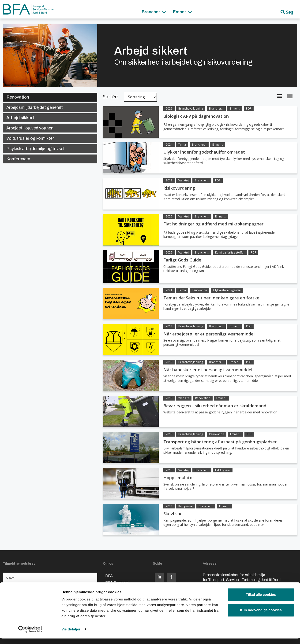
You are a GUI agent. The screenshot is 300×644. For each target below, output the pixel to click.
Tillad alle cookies (261, 600)
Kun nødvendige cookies (261, 616)
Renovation (18, 97)
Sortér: (111, 97)
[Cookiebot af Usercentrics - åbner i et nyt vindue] (30, 635)
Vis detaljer (71, 635)
